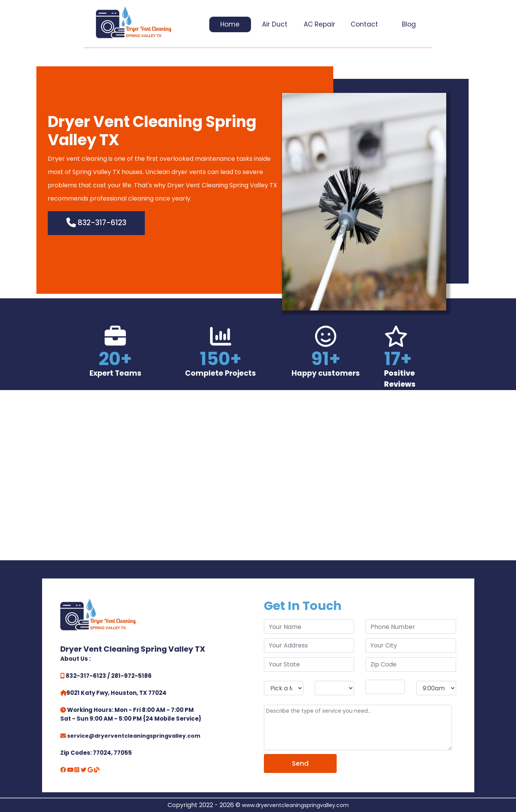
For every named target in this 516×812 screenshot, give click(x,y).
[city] (411, 646)
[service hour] (436, 688)
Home (230, 24)
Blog (409, 24)
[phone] (411, 627)
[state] (309, 665)
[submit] (300, 763)
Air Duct (275, 24)
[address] (309, 646)
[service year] (385, 687)
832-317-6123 (96, 223)
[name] (309, 627)
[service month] (284, 688)
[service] (358, 727)
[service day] (334, 688)
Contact (364, 24)
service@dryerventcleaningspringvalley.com (134, 736)
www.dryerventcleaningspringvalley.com (295, 805)
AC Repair (319, 24)
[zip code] (411, 665)
